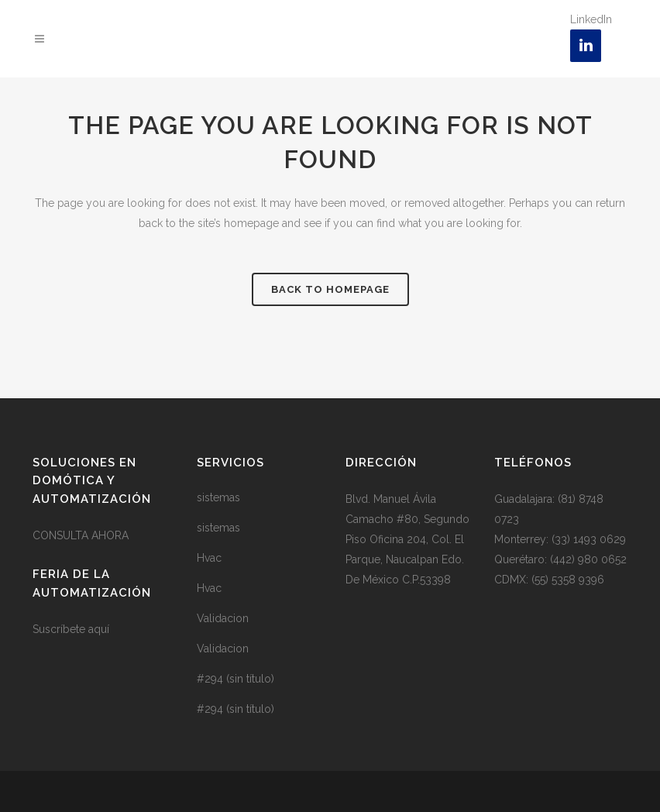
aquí (99, 629)
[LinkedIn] (586, 46)
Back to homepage (330, 289)
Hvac (209, 558)
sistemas (218, 497)
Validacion (223, 618)
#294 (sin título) (235, 679)
